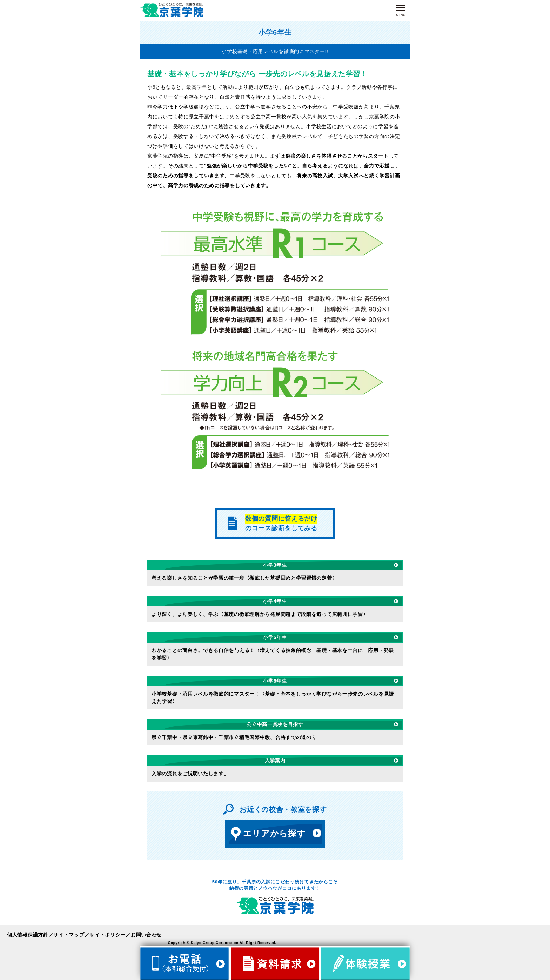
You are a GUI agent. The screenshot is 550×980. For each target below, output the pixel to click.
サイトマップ (69, 935)
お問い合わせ (146, 935)
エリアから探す (267, 834)
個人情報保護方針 (28, 935)
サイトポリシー (108, 935)
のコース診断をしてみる (271, 523)
